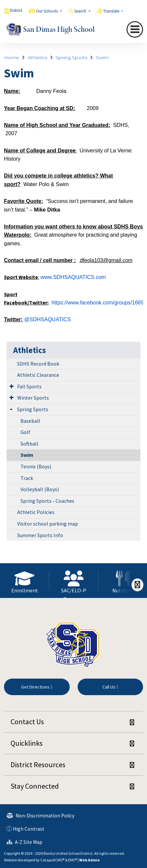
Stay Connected (35, 786)
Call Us (110, 687)
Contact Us (27, 722)
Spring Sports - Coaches (47, 501)
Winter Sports (33, 398)
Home (12, 58)
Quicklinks (27, 743)
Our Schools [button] (47, 11)
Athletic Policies (36, 512)
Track (27, 478)
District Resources (38, 765)
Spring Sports (71, 58)
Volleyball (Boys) (40, 489)
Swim (102, 58)
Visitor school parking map (48, 524)
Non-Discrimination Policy (40, 816)
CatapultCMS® (52, 860)
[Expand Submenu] (12, 386)
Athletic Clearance (38, 375)
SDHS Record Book (38, 364)
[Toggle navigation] (135, 29)
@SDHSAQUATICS (47, 319)
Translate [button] (112, 11)
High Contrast (29, 829)
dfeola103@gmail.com (106, 260)
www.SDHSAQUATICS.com (73, 277)
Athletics (37, 58)
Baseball (30, 421)
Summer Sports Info (40, 535)
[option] (25, 581)
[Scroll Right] (137, 585)
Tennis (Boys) (36, 466)
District (16, 10)
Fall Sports (29, 386)
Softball (29, 444)
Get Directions (37, 687)
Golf (25, 432)
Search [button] (81, 11)
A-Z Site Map (24, 842)
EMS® (73, 860)
